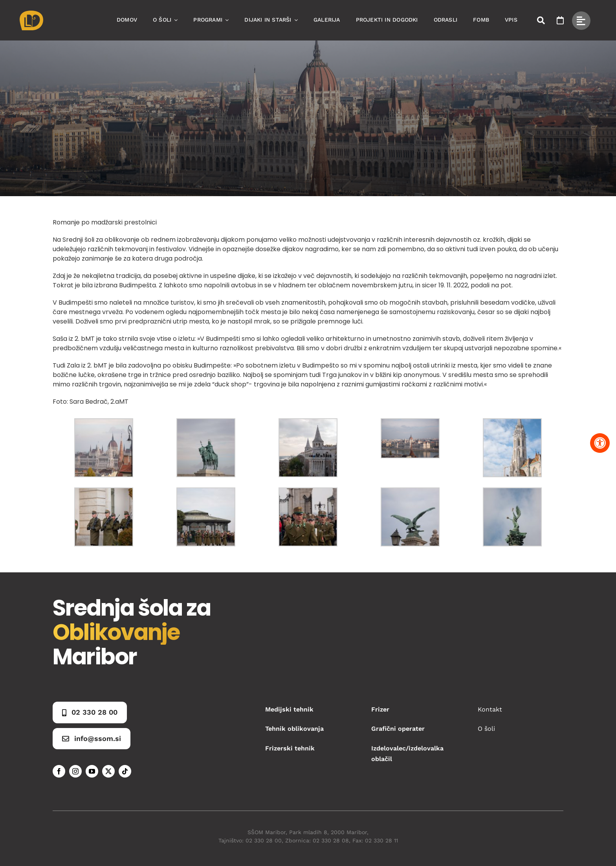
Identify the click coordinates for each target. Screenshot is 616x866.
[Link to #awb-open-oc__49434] (581, 21)
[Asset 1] (31, 14)
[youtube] (92, 771)
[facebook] (59, 771)
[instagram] (75, 771)
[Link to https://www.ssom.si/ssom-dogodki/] (560, 20)
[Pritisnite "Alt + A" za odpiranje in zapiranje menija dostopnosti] (600, 443)
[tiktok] (125, 771)
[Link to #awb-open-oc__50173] (541, 20)
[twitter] (108, 771)
